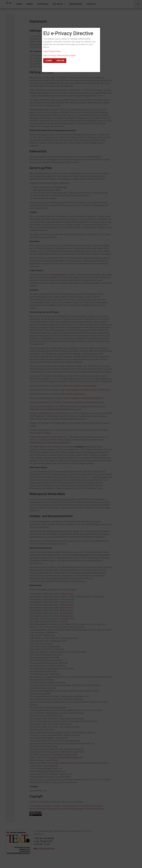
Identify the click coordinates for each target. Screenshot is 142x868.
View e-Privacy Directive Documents (60, 55)
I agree (49, 61)
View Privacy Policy (52, 51)
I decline (60, 61)
